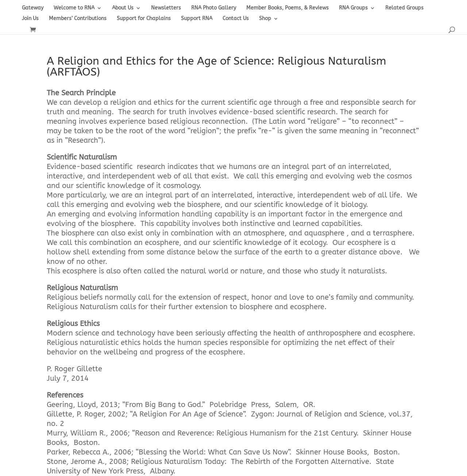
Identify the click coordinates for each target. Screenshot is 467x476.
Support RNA (197, 19)
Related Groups (404, 8)
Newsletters (166, 8)
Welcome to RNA (74, 8)
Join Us (30, 19)
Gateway (33, 8)
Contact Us (236, 19)
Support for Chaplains (144, 19)
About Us (123, 8)
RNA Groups (353, 8)
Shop (265, 19)
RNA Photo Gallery (214, 8)
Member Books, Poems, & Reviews (287, 8)
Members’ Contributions (78, 19)
